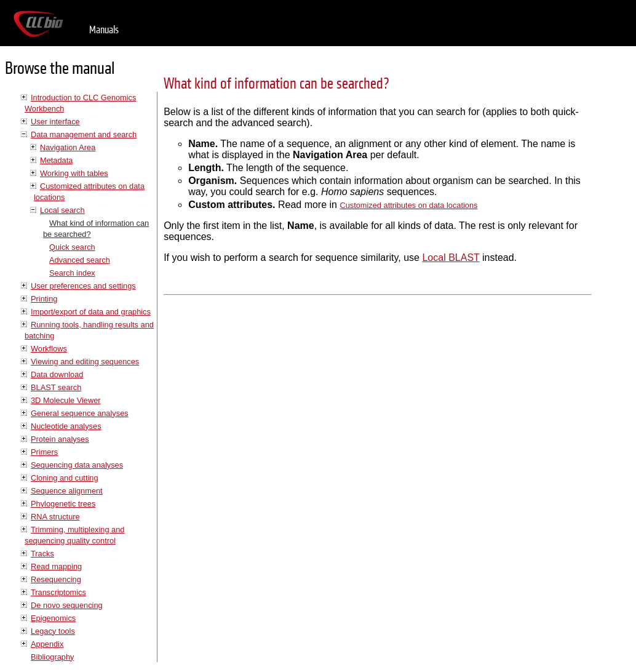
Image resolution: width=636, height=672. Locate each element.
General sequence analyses (80, 413)
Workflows (49, 349)
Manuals (104, 30)
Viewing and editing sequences (85, 362)
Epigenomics (53, 618)
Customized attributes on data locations (408, 205)
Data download (57, 374)
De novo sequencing (67, 605)
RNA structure (55, 517)
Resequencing (56, 579)
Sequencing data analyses (77, 465)
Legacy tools (53, 631)
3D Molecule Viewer (66, 400)
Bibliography (52, 657)
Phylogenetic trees (63, 504)
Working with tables (74, 173)
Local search (62, 210)
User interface (55, 122)
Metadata (56, 160)
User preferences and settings (83, 286)
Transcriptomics (58, 592)
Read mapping (56, 566)
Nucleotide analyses (66, 426)
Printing (44, 299)
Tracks (42, 554)
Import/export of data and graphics (91, 312)
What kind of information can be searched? (276, 84)
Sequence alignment (67, 491)
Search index (72, 273)
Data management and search (84, 134)
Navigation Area (68, 147)
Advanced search (80, 260)
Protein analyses (60, 439)
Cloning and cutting (65, 478)
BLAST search (56, 387)
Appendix (47, 644)
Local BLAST (451, 258)
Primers (44, 452)
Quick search (72, 247)
